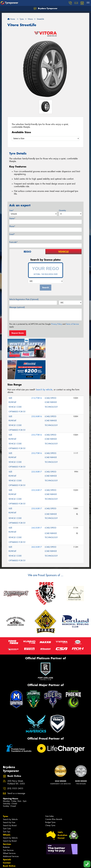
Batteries (6, 825)
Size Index (49, 794)
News (6, 850)
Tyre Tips (7, 810)
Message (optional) (17, 307)
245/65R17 (37, 506)
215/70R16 (37, 376)
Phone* (12, 226)
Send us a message (16, 771)
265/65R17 (37, 525)
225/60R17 (37, 450)
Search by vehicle (44, 368)
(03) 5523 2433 (15, 767)
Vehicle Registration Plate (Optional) (24, 299)
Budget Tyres (50, 800)
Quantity (62, 210)
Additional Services (11, 834)
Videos (6, 853)
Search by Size (9, 800)
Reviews (7, 857)
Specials (7, 838)
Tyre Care (7, 807)
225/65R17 (37, 468)
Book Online (9, 844)
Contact (7, 841)
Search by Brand (10, 804)
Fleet (5, 847)
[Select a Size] (45, 138)
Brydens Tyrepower (45, 8)
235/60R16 (37, 395)
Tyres (6, 794)
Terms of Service (72, 324)
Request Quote (18, 333)
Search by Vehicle (10, 797)
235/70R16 (37, 413)
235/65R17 (37, 487)
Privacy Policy (57, 324)
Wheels (7, 813)
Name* (12, 218)
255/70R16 (37, 431)
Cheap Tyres (50, 803)
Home (11, 19)
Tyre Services (8, 828)
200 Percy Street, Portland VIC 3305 (16, 761)
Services (7, 822)
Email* (12, 234)
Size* (11, 210)
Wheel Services (9, 831)
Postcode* (13, 242)
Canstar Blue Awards (54, 797)
